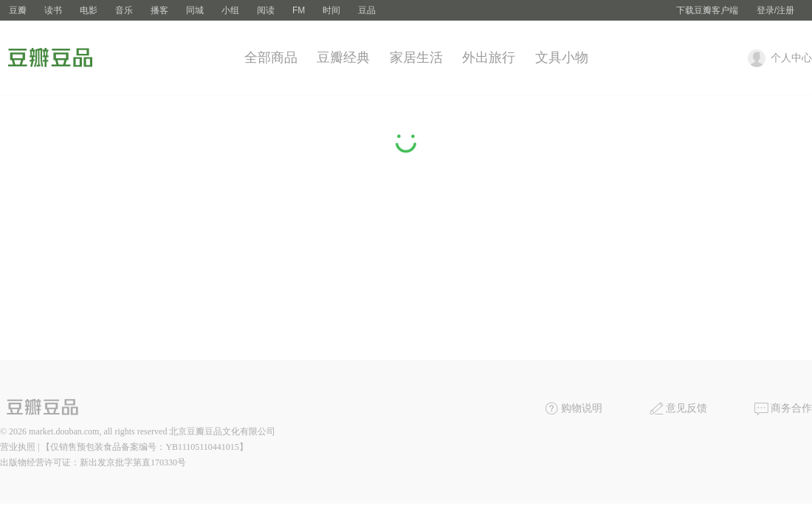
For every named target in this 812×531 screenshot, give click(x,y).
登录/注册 (775, 10)
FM (299, 10)
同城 (195, 10)
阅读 (266, 10)
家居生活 (416, 58)
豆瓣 (18, 10)
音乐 (124, 10)
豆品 (367, 10)
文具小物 (562, 58)
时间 (331, 10)
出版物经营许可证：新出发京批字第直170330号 (93, 462)
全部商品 (271, 58)
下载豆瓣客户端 (707, 10)
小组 (230, 10)
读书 (53, 10)
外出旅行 (489, 58)
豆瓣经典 (343, 58)
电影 (89, 10)
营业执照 (18, 447)
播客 (159, 10)
